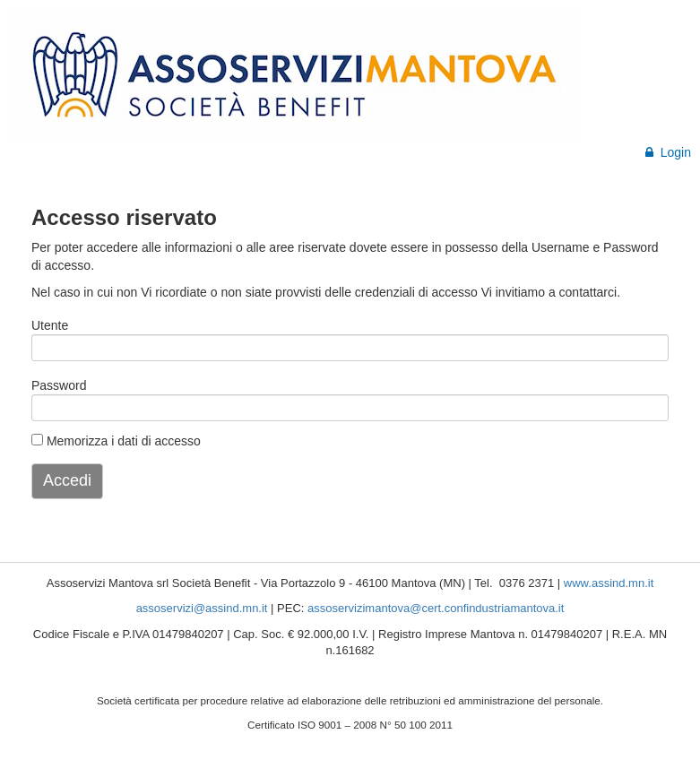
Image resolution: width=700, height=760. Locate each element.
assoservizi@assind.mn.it (202, 608)
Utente (50, 325)
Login (668, 152)
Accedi (67, 480)
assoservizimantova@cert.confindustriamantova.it (436, 608)
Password (59, 385)
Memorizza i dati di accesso (116, 441)
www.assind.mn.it (609, 583)
